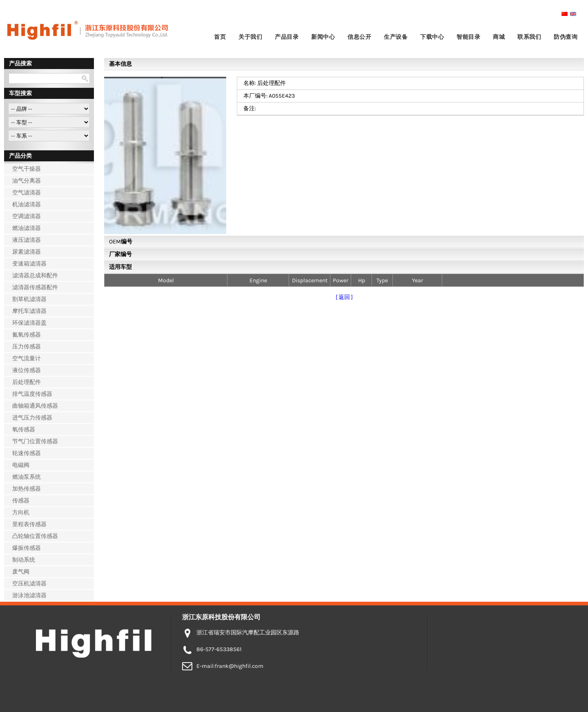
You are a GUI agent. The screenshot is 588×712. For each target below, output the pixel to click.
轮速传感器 (27, 453)
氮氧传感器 (27, 335)
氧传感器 (24, 430)
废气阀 (21, 572)
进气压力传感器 (32, 418)
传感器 (21, 501)
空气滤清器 (27, 193)
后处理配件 (27, 382)
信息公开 (359, 37)
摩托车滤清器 (29, 311)
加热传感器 (27, 489)
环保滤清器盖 (29, 323)
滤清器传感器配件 (35, 287)
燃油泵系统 (27, 477)
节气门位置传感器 (35, 441)
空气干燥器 (27, 169)
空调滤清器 (27, 216)
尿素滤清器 (27, 252)
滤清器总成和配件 (35, 276)
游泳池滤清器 (29, 595)
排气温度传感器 (32, 394)
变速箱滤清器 (29, 264)
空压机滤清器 (29, 584)
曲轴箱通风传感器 (35, 406)
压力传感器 (27, 347)
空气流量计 (27, 358)
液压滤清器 (27, 240)
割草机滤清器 (29, 299)
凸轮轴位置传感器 (35, 536)
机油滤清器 (27, 204)
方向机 (21, 512)
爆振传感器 (27, 548)
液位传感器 (27, 370)
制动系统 (24, 560)
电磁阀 (21, 465)
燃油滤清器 (27, 228)
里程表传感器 (29, 524)
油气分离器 (27, 181)
